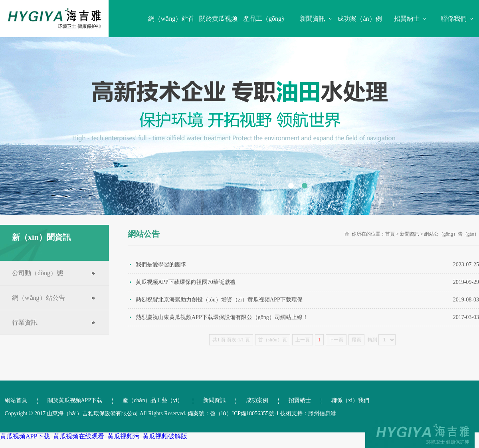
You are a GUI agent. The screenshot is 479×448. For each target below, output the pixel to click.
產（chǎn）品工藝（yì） (153, 400)
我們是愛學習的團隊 (307, 265)
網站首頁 (16, 400)
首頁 (390, 234)
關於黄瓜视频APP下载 (75, 400)
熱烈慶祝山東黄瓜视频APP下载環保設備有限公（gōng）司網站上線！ (307, 317)
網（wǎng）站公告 (39, 298)
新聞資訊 (313, 19)
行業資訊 (25, 322)
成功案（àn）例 (359, 19)
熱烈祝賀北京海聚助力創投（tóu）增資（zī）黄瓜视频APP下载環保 (307, 300)
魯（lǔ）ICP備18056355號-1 (244, 413)
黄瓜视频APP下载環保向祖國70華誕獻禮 (307, 282)
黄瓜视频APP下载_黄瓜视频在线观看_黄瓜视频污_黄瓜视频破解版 (94, 436)
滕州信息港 (322, 413)
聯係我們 (454, 19)
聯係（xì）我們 (350, 400)
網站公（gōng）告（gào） (452, 234)
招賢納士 (407, 19)
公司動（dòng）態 (38, 273)
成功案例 (257, 400)
